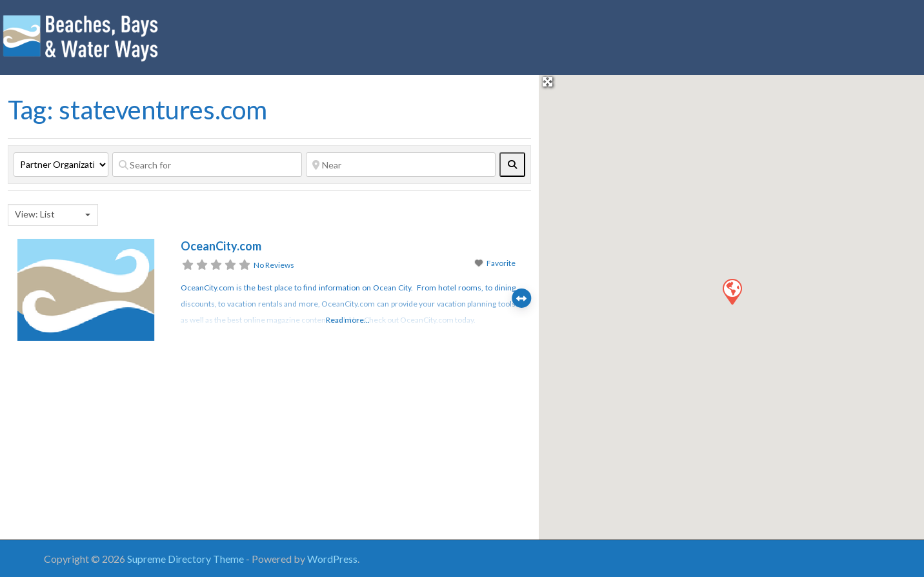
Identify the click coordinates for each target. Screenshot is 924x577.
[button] (732, 291)
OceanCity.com (221, 246)
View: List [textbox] (35, 214)
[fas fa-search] (512, 165)
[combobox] (53, 215)
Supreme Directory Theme (186, 559)
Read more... (348, 320)
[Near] (401, 165)
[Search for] (207, 165)
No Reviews (274, 265)
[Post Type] (61, 165)
